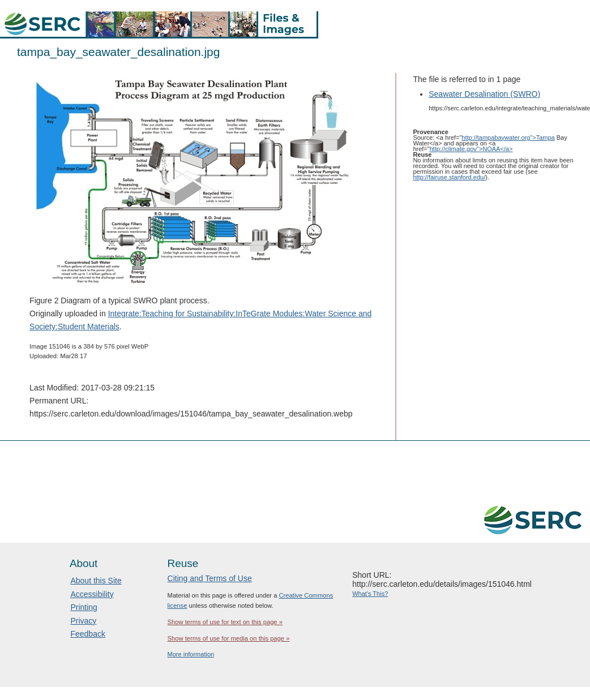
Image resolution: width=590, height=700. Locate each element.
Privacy (83, 621)
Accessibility (92, 594)
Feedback (87, 634)
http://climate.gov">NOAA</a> (471, 149)
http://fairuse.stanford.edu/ (449, 177)
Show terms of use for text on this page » (225, 622)
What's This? (370, 594)
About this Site (96, 581)
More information (191, 654)
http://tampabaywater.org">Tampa (508, 138)
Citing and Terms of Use (210, 578)
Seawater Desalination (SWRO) (484, 94)
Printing (84, 607)
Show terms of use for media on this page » (229, 638)
